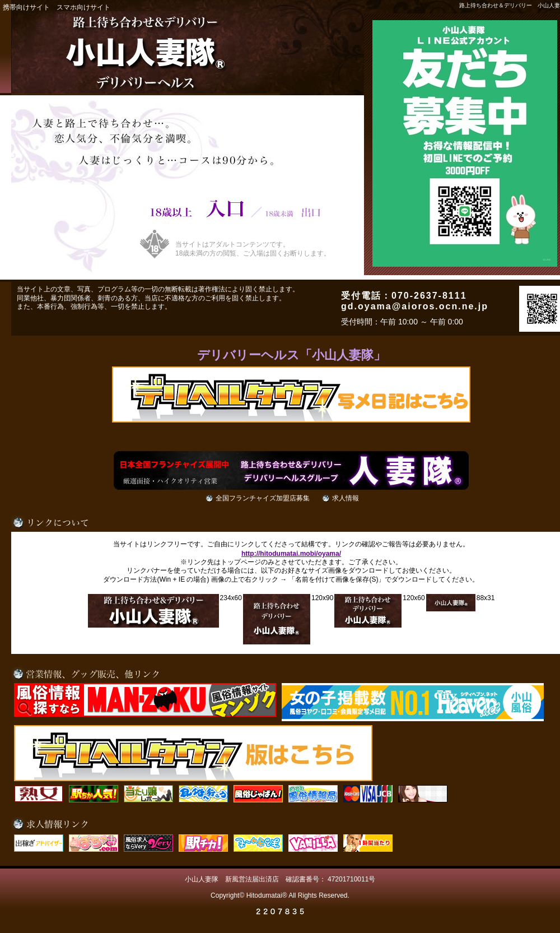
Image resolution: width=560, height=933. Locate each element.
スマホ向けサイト (83, 7)
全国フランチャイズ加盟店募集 (263, 498)
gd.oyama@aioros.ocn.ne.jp (415, 306)
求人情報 (346, 498)
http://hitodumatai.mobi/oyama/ (291, 554)
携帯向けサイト (26, 7)
